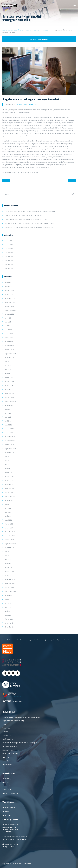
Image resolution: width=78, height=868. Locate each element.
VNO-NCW (6, 757)
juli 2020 (8, 552)
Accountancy (7, 779)
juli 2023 (8, 409)
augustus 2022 (10, 453)
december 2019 (10, 579)
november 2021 (10, 488)
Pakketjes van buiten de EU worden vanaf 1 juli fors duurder (25, 215)
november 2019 (10, 583)
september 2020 (10, 544)
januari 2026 (9, 294)
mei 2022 (8, 465)
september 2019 (10, 591)
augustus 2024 (10, 358)
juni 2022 (8, 461)
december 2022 (10, 437)
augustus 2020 (10, 548)
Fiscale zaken (7, 790)
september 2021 (10, 496)
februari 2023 (9, 429)
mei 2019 (8, 607)
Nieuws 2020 (9, 245)
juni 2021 (8, 508)
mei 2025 (8, 322)
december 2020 (10, 532)
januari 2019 (9, 623)
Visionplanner (7, 735)
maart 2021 (9, 520)
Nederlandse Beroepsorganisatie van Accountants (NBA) (21, 717)
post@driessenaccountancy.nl (17, 837)
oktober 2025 (9, 306)
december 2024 (10, 342)
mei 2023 (8, 417)
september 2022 (10, 449)
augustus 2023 (10, 405)
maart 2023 (9, 425)
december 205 (10, 627)
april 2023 (8, 421)
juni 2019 (8, 603)
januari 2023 (9, 433)
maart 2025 (9, 330)
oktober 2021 (9, 492)
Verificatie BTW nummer (10, 754)
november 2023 (10, 393)
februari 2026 (9, 290)
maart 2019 (9, 615)
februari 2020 (9, 571)
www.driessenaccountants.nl (18, 839)
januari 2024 (9, 385)
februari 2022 (9, 476)
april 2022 (8, 468)
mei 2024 (8, 369)
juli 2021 (8, 504)
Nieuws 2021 (9, 249)
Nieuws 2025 (9, 265)
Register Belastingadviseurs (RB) (13, 721)
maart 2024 (9, 377)
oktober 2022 (9, 445)
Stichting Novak (8, 750)
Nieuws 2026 (9, 269)
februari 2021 (9, 524)
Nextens (5, 732)
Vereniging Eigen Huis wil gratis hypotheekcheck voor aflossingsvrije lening (29, 223)
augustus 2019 (10, 595)
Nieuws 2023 (9, 257)
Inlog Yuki (6, 811)
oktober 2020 (9, 540)
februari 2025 (9, 334)
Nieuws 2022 (9, 253)
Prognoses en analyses (10, 793)
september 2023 (10, 401)
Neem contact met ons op (39, 39)
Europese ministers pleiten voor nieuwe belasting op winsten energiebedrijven (30, 211)
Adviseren (6, 782)
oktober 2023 (9, 397)
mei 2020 (8, 560)
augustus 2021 (10, 500)
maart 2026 (9, 286)
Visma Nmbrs (7, 728)
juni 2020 (8, 556)
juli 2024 (8, 362)
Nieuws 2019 (9, 241)
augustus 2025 (10, 314)
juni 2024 (8, 365)
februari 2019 (9, 619)
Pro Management (8, 739)
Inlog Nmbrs (6, 815)
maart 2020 (9, 568)
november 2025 (10, 302)
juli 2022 (8, 457)
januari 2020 (9, 575)
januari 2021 (9, 528)
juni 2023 (8, 413)
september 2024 (10, 354)
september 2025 (10, 310)
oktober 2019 (9, 587)
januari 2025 (9, 338)
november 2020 (10, 536)
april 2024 (8, 373)
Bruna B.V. (6, 761)
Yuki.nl (4, 724)
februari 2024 (9, 381)
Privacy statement (8, 847)
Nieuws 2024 (9, 261)
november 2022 (10, 441)
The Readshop (7, 765)
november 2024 (10, 346)
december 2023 (10, 389)
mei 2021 (8, 512)
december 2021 (10, 484)
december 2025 (10, 298)
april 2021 (8, 516)
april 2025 (8, 326)
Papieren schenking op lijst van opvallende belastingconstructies (26, 219)
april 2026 (8, 282)
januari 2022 (9, 480)
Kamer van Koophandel (10, 746)
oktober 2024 (9, 350)
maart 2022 (9, 472)
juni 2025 (8, 318)
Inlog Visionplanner (9, 807)
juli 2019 (8, 599)
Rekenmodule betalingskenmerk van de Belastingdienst (21, 743)
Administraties (7, 786)
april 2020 (8, 564)
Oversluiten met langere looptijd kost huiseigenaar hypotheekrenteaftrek (29, 227)
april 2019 (8, 611)
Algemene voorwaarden (10, 844)
